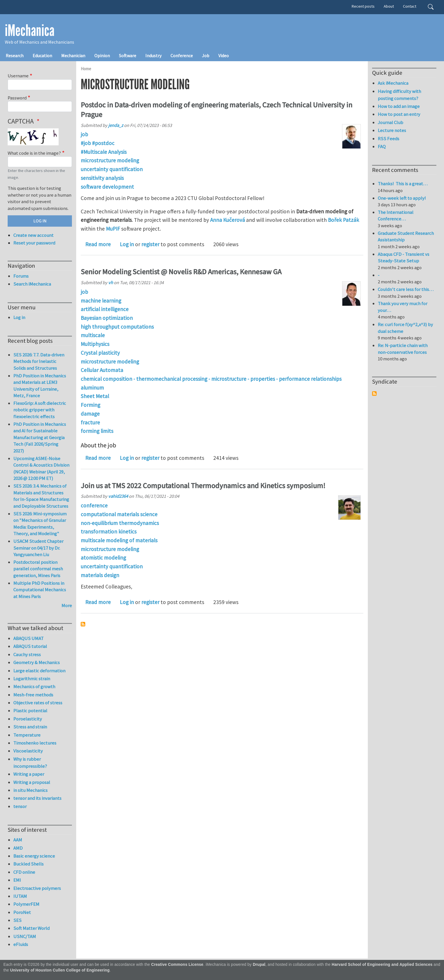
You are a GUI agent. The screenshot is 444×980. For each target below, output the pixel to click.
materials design (100, 575)
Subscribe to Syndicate (374, 394)
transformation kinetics (109, 532)
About (389, 6)
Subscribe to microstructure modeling (83, 624)
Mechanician (73, 56)
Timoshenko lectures (35, 743)
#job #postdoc (98, 143)
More (67, 605)
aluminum (92, 388)
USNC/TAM (25, 936)
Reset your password (34, 243)
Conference (182, 56)
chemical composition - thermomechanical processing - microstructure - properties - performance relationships (211, 379)
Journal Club (390, 122)
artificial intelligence (105, 309)
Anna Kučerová (228, 220)
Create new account (33, 235)
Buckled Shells (28, 864)
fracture (90, 422)
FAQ (382, 146)
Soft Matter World (31, 928)
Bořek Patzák (343, 220)
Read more (98, 244)
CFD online (24, 872)
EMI (17, 880)
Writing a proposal (32, 782)
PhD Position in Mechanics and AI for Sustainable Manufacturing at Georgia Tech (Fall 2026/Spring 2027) (40, 437)
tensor (20, 806)
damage (90, 414)
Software (128, 56)
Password (17, 98)
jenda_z (116, 125)
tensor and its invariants (37, 798)
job (84, 134)
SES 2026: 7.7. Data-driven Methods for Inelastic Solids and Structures (39, 361)
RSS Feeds (388, 139)
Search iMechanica (32, 284)
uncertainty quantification (112, 169)
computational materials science (119, 514)
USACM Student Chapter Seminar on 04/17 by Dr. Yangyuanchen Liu (38, 548)
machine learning (101, 301)
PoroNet (22, 912)
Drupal (259, 965)
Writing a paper (29, 774)
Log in (127, 244)
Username (18, 76)
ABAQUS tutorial (30, 646)
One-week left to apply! (402, 198)
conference (94, 505)
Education (42, 56)
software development (107, 187)
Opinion (102, 56)
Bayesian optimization (107, 318)
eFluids (21, 944)
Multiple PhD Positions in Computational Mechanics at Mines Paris (40, 590)
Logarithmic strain (32, 679)
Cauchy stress (27, 654)
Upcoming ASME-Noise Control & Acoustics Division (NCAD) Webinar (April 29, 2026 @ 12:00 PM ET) (41, 468)
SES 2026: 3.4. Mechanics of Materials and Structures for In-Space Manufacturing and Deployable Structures (41, 496)
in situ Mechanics (30, 790)
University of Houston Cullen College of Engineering (60, 970)
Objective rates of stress (38, 703)
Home (86, 69)
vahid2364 (118, 496)
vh (111, 282)
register (150, 244)
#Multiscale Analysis (104, 152)
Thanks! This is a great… (403, 184)
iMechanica (30, 31)
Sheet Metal (95, 396)
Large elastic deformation (39, 671)
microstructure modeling (110, 160)
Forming (90, 405)
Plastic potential (30, 711)
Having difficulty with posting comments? (399, 95)
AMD (18, 848)
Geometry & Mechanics (37, 662)
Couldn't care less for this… (406, 289)
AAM (18, 840)
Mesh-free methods (33, 695)
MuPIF (113, 229)
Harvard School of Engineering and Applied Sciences (382, 965)
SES (17, 920)
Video (224, 56)
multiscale (93, 335)
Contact (410, 6)
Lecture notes (392, 130)
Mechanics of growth (34, 686)
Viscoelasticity (28, 751)
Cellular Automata (102, 370)
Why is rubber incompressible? (30, 763)
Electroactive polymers (37, 888)
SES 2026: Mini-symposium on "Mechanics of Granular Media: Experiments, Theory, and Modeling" (40, 524)
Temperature (27, 735)
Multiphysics (95, 344)
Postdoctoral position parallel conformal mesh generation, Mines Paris (38, 569)
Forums (21, 276)
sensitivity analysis (102, 178)
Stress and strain (30, 727)
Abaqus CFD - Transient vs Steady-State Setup (404, 258)
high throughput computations (117, 327)
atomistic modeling (103, 558)
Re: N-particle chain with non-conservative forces (403, 349)
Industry (153, 56)
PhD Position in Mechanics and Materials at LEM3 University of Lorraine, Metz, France (40, 386)
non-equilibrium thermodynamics (120, 523)
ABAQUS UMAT (28, 638)
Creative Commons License (177, 965)
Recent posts (363, 6)
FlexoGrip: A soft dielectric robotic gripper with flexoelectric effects (40, 410)
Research (15, 56)
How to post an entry (399, 114)
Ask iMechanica (393, 83)
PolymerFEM (26, 904)
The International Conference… (396, 216)
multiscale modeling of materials (119, 540)
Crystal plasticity (100, 353)
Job (206, 56)
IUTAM (20, 896)
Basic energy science (34, 856)
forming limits (97, 431)
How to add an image (399, 106)
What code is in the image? (34, 153)
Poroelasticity (28, 719)
